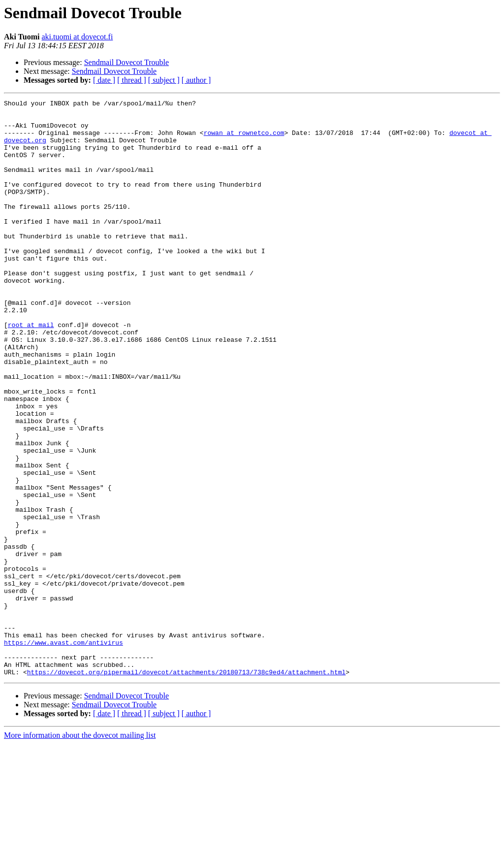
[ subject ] (164, 80)
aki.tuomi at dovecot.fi (77, 37)
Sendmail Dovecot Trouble (126, 62)
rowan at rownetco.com (244, 140)
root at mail (31, 370)
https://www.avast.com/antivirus (63, 752)
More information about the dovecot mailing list (80, 850)
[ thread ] (132, 80)
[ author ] (196, 80)
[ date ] (104, 80)
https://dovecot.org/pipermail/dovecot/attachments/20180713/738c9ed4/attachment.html (186, 787)
